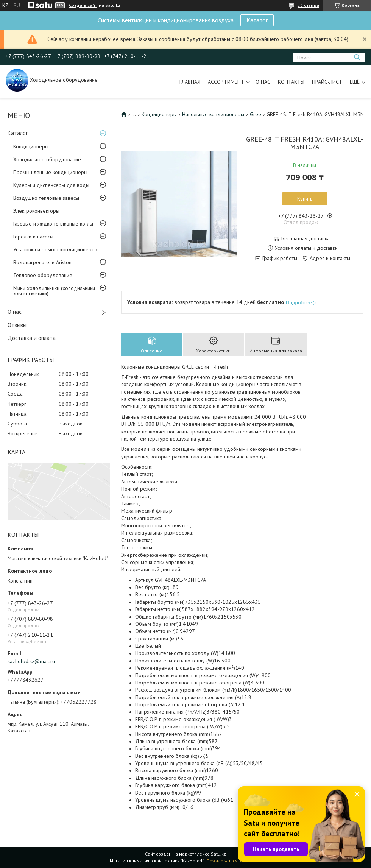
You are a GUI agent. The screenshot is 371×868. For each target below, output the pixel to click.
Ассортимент (226, 82)
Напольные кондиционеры (213, 114)
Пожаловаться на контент (234, 861)
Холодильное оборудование (47, 159)
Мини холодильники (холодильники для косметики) (54, 291)
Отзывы (17, 325)
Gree (256, 114)
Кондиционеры (31, 146)
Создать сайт (83, 5)
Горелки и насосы (33, 237)
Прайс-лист (327, 82)
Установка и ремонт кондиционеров (55, 249)
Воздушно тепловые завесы (46, 198)
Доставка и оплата (32, 338)
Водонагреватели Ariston (42, 262)
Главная (190, 82)
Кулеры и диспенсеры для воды (51, 185)
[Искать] (357, 57)
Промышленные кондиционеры (50, 172)
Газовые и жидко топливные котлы (53, 224)
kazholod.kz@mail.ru (31, 661)
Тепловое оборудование (43, 275)
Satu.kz (218, 854)
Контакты (291, 82)
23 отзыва (308, 5)
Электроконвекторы (36, 211)
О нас (263, 82)
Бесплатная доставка (306, 239)
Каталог (257, 20)
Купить (305, 199)
